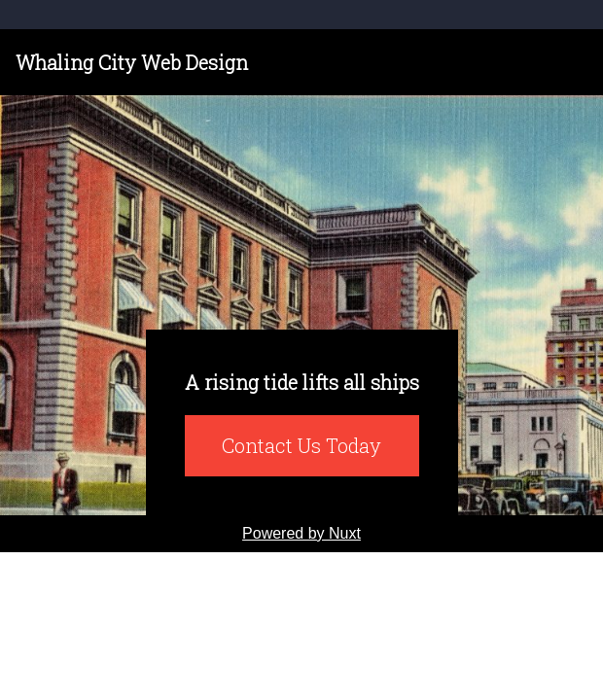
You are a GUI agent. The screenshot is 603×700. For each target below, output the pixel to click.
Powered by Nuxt (301, 533)
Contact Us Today (301, 445)
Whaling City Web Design (132, 62)
